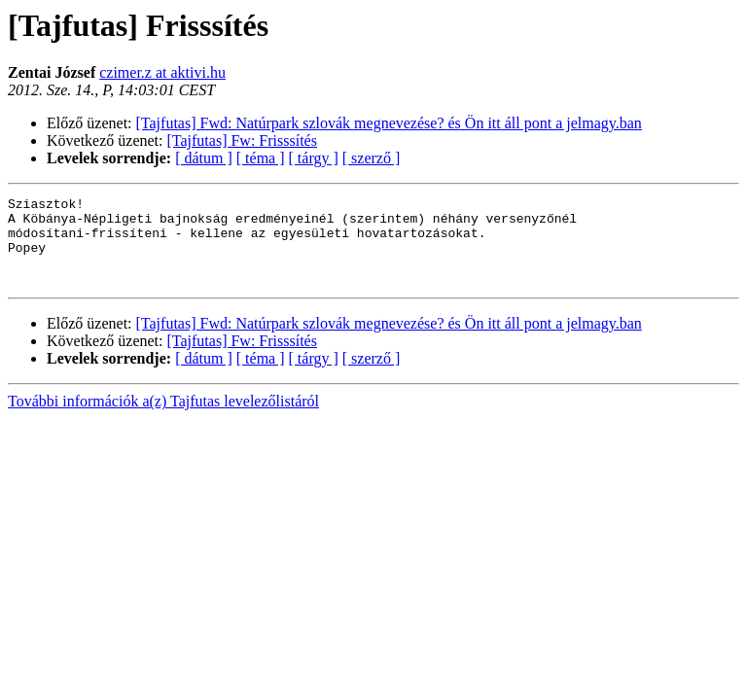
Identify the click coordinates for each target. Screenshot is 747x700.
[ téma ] (261, 158)
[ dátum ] (204, 158)
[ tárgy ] (314, 158)
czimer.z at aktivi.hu (162, 72)
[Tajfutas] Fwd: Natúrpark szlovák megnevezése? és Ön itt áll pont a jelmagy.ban (389, 123)
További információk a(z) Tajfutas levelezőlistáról (163, 419)
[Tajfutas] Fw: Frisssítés (242, 140)
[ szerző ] (372, 158)
